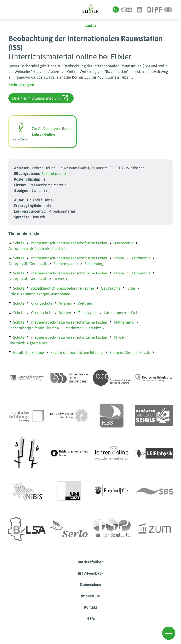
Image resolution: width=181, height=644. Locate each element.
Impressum (90, 596)
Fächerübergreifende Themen (34, 328)
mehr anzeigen (21, 85)
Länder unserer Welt (121, 313)
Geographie (111, 288)
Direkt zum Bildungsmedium (40, 98)
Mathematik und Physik (85, 328)
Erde (131, 288)
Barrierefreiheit (91, 562)
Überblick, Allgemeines (28, 343)
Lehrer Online (44, 134)
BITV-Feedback (91, 573)
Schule (19, 243)
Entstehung (94, 264)
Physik (119, 258)
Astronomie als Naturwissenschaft (37, 248)
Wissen (65, 303)
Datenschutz (91, 585)
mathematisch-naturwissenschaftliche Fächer (69, 243)
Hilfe (91, 619)
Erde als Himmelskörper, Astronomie (39, 294)
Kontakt (90, 607)
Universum (63, 279)
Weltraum (86, 303)
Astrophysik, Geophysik (28, 264)
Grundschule (42, 303)
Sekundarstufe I (55, 173)
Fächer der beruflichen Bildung (77, 352)
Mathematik (124, 322)
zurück (90, 25)
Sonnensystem (66, 264)
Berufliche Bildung (29, 352)
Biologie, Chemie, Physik (130, 352)
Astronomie (124, 243)
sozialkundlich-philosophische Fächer (63, 288)
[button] (169, 633)
